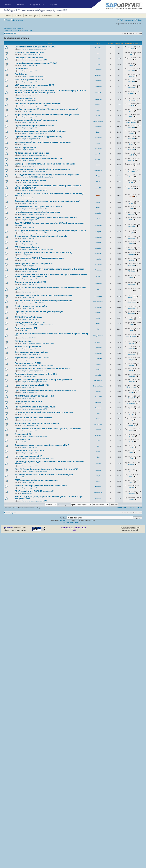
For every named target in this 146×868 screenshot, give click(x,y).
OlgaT (98, 110)
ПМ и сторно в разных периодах (30, 180)
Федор (98, 132)
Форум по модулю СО (29, 128)
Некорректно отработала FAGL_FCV (32, 385)
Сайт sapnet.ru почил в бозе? (29, 58)
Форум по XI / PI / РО (29, 338)
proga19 (98, 470)
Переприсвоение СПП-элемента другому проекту (38, 136)
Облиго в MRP (22, 69)
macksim (98, 213)
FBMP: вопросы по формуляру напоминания (36, 480)
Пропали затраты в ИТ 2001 (28, 363)
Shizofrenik (98, 424)
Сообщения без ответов (12, 30)
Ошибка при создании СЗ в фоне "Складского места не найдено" (46, 109)
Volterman (98, 253)
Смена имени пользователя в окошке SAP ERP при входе (42, 369)
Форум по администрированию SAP (34, 49)
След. (140, 508)
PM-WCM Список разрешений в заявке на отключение (41, 486)
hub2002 (98, 48)
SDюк (98, 64)
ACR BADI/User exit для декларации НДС (34, 396)
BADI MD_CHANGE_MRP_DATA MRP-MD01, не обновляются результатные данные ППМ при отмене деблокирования (50, 92)
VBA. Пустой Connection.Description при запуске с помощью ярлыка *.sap (50, 231)
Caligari (98, 232)
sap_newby (98, 170)
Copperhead (98, 492)
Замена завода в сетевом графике (31, 352)
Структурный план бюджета (28, 401)
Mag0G (98, 391)
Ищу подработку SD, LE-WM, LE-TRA (32, 358)
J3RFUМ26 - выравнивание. (28, 347)
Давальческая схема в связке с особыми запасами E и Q (42, 445)
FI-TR (24, 260)
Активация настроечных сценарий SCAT (34, 263)
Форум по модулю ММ (29, 71)
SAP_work (98, 359)
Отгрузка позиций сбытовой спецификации (36, 120)
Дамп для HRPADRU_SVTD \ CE (30, 323)
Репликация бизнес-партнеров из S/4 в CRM (36, 374)
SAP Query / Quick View (30, 425)
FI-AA (24, 314)
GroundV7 (98, 397)
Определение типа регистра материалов (34, 126)
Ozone (98, 413)
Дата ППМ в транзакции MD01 (29, 80)
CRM (23, 477)
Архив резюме (27, 255)
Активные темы (27, 30)
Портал (8, 16)
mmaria (98, 259)
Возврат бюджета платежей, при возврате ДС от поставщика (44, 412)
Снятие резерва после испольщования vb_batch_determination (45, 164)
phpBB (63, 521)
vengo (98, 476)
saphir (98, 369)
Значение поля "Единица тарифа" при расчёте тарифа (41, 236)
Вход (7, 20)
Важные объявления (29, 100)
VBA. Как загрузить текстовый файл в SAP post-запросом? (43, 169)
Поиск (139, 20)
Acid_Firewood (98, 336)
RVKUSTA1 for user (24, 242)
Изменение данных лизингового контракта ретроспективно (43, 301)
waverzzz (98, 464)
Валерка (98, 408)
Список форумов (10, 34)
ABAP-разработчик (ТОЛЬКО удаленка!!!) (35, 491)
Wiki (58, 16)
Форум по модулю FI (29, 349)
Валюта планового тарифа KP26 (30, 282)
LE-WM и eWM (27, 111)
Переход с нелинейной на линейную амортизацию (39, 312)
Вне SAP (25, 330)
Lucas (98, 452)
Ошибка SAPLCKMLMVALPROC (30, 451)
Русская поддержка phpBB (73, 522)
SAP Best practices (24, 341)
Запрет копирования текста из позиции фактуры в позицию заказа (47, 115)
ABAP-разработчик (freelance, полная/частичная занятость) (43, 253)
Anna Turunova (98, 302)
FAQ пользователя (126, 20)
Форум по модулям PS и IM (31, 139)
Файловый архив (32, 16)
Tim (98, 329)
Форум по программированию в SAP (34, 60)
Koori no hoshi (98, 386)
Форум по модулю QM (29, 161)
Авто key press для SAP (26, 328)
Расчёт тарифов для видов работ (31, 306)
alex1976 (98, 93)
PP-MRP (24, 144)
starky (98, 481)
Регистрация (17, 20)
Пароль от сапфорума (25, 98)
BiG (98, 290)
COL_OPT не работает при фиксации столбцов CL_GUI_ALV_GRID (47, 469)
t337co (98, 441)
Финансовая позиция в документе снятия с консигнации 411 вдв (46, 217)
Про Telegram (21, 74)
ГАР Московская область (27, 247)
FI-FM (24, 403)
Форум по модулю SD (29, 65)
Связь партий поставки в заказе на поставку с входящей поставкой (47, 201)
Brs (98, 53)
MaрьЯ (98, 364)
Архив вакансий (27, 198)
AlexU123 (98, 188)
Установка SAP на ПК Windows (29, 52)
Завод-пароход (98, 121)
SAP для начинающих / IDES (31, 54)
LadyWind (98, 99)
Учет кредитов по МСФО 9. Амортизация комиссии (39, 258)
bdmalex (98, 75)
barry (98, 419)
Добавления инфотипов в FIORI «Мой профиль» (38, 104)
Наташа (98, 243)
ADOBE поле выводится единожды (32, 153)
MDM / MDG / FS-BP (29, 376)
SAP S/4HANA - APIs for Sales (29, 317)
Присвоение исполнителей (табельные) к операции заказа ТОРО (46, 390)
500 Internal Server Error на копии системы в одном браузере (44, 475)
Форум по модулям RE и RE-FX (33, 303)
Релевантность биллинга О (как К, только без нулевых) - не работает (48, 429)
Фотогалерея (47, 16)
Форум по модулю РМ (29, 393)
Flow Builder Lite (23, 440)
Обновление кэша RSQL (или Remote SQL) (35, 47)
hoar (98, 59)
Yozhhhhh (98, 313)
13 (137, 508)
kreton (98, 143)
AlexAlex (98, 159)
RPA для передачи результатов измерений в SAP (38, 158)
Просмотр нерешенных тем (13, 28)
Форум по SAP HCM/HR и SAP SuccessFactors (37, 177)
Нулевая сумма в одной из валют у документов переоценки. (44, 295)
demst (98, 165)
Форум (18, 16)
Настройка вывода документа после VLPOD (36, 63)
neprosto (98, 487)
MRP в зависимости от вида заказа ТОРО (35, 85)
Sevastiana (98, 348)
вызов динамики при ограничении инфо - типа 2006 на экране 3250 (47, 175)
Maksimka (98, 70)
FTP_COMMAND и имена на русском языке (35, 407)
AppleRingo (98, 380)
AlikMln (98, 342)
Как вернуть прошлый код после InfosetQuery (37, 423)
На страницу (121, 508)
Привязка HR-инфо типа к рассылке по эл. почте (38, 207)
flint (98, 457)
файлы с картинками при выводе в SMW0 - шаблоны (40, 131)
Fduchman (98, 270)
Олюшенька (98, 402)
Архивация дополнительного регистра (33, 418)
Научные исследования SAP (29, 456)
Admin (98, 196)
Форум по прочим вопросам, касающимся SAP (38, 343)
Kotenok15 (98, 296)
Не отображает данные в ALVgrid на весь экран (38, 212)
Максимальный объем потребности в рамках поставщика (43, 142)
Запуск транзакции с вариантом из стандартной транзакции (44, 379)
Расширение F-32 (23, 434)
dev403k (98, 105)
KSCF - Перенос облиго (26, 147)
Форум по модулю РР (29, 266)
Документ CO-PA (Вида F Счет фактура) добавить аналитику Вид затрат (49, 269)
